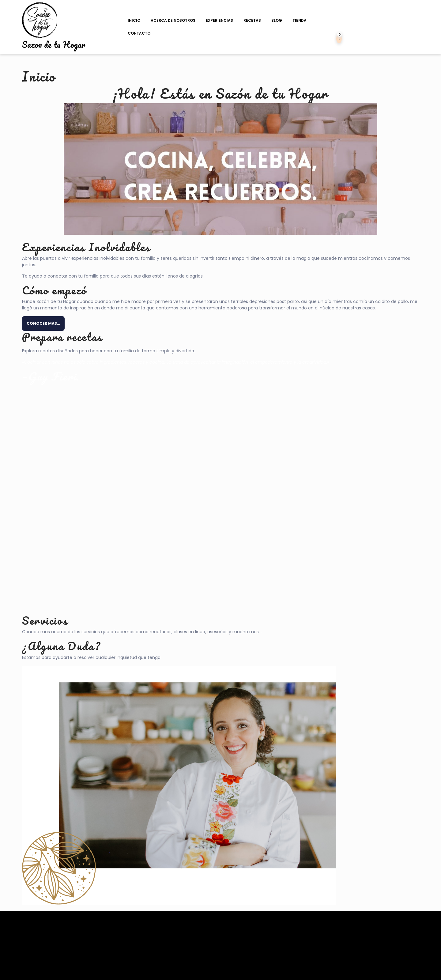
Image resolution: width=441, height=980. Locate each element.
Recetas (252, 20)
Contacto (139, 33)
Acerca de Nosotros (173, 20)
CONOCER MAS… (43, 323)
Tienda (300, 20)
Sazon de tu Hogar (54, 44)
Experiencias (219, 20)
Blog (277, 20)
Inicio (134, 20)
